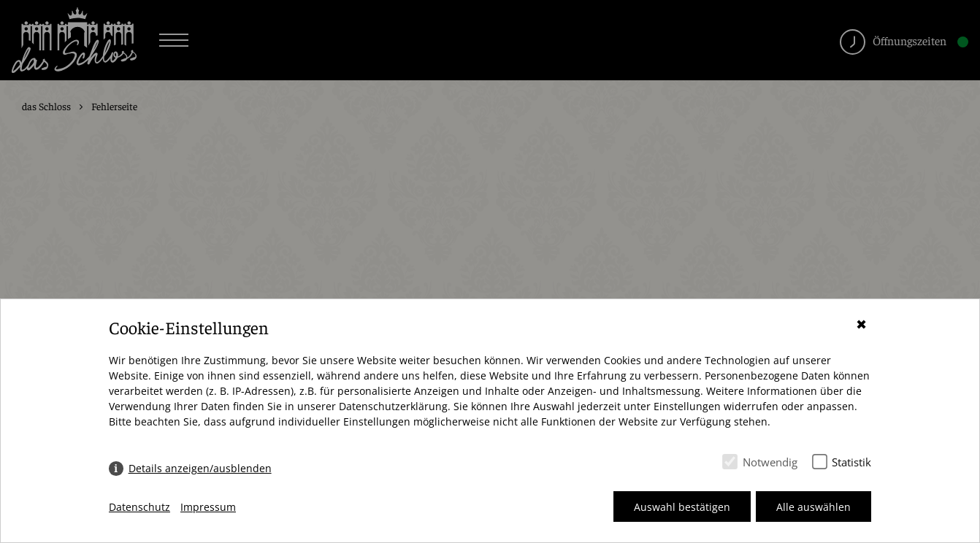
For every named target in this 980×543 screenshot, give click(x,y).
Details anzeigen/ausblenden (200, 468)
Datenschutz (139, 507)
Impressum (208, 507)
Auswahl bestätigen (682, 507)
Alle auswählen (814, 507)
